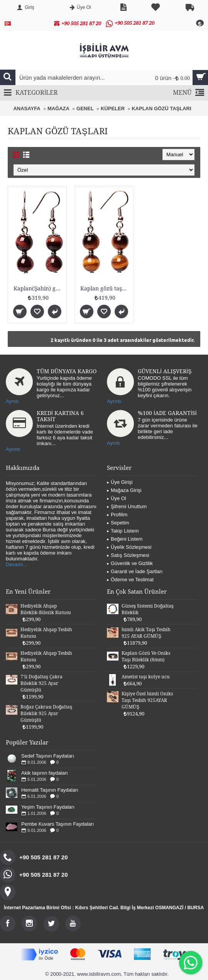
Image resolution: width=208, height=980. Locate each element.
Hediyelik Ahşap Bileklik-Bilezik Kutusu (46, 609)
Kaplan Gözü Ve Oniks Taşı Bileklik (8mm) (146, 656)
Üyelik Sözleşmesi (129, 547)
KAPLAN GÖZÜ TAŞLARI (161, 108)
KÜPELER (113, 108)
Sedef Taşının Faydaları (48, 756)
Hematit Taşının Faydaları (50, 790)
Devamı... (17, 564)
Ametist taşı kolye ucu (146, 677)
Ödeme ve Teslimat (130, 580)
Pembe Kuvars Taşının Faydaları (57, 824)
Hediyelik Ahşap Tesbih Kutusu (46, 633)
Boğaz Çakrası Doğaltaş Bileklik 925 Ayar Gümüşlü (46, 714)
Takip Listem (123, 531)
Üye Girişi (120, 482)
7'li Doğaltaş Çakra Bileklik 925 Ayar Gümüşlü (41, 683)
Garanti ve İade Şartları (135, 571)
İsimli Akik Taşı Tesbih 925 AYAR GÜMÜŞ (146, 633)
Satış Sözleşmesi (128, 555)
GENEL (85, 108)
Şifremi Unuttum (127, 506)
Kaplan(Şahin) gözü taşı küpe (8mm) (39, 289)
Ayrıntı (114, 401)
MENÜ (189, 93)
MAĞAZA (58, 108)
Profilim (117, 515)
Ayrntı (12, 401)
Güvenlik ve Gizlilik (130, 563)
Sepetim (118, 523)
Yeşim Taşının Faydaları (48, 807)
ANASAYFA (27, 108)
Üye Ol (117, 498)
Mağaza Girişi (124, 490)
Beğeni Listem (125, 539)
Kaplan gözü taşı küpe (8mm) (105, 289)
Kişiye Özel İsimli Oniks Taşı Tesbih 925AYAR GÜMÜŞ (147, 700)
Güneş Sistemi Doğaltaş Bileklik (148, 609)
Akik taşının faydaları (45, 773)
